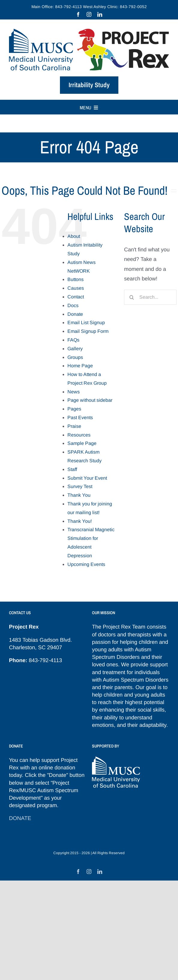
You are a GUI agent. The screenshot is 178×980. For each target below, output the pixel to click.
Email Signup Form (88, 331)
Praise (74, 426)
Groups (75, 357)
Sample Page (82, 443)
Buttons (76, 279)
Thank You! (80, 521)
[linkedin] (100, 14)
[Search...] (150, 297)
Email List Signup (86, 323)
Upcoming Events (86, 564)
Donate (75, 314)
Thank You (79, 495)
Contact (76, 297)
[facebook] (78, 14)
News (74, 392)
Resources (79, 435)
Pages (74, 409)
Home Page (80, 366)
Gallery (75, 349)
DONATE (20, 818)
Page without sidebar (90, 400)
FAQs (73, 340)
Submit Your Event (87, 478)
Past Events (80, 417)
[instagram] (89, 14)
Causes (76, 288)
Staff (72, 469)
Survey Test (80, 486)
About (74, 236)
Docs (73, 305)
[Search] (132, 297)
